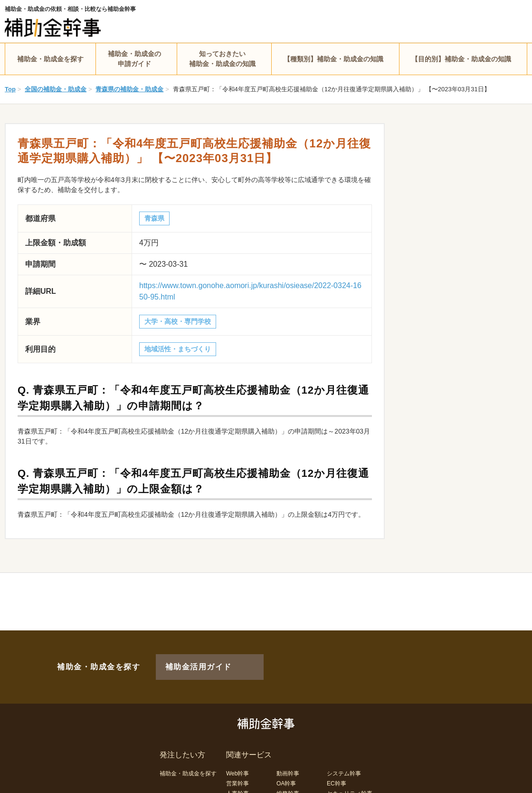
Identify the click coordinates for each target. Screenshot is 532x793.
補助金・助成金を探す (50, 59)
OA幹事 (286, 768)
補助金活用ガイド (185, 659)
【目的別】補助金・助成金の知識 (461, 59)
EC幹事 (337, 768)
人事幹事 (237, 778)
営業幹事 (237, 768)
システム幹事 (344, 758)
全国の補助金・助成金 (56, 89)
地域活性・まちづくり (178, 349)
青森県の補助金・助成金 (129, 89)
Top (10, 89)
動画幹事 (288, 758)
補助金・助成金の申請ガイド (134, 59)
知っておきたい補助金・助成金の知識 (222, 59)
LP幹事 (286, 788)
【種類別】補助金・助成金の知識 (333, 59)
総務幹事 (288, 778)
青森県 (154, 218)
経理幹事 (237, 788)
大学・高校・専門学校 (178, 321)
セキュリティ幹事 (350, 778)
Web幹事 (237, 758)
